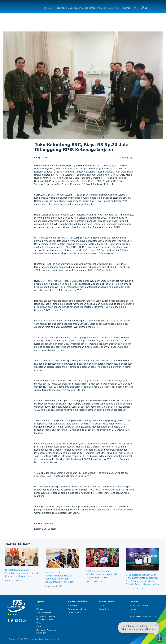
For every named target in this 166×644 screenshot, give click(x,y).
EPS (38, 605)
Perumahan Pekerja (77, 609)
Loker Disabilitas (76, 613)
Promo (102, 605)
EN (145, 8)
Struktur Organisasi (139, 605)
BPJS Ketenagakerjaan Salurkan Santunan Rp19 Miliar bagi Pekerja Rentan (102, 574)
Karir (39, 626)
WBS (39, 623)
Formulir (134, 609)
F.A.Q (132, 613)
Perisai (40, 609)
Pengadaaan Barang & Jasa (143, 616)
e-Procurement (44, 613)
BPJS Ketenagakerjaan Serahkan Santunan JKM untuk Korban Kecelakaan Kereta (22, 573)
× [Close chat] (157, 624)
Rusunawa (72, 605)
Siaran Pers (104, 609)
